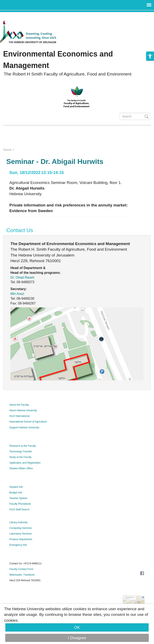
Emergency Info (18, 545)
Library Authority (18, 522)
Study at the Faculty (20, 457)
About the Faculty (19, 405)
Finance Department (21, 539)
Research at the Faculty (23, 446)
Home (7, 150)
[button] (150, 56)
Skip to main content (18, 15)
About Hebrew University (23, 410)
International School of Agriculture (28, 422)
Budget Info (16, 493)
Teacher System (18, 498)
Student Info (16, 487)
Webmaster (16, 575)
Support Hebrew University (24, 428)
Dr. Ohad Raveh (22, 277)
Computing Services (21, 528)
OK (77, 627)
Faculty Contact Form (21, 569)
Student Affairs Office (21, 468)
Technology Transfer (21, 452)
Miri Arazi (17, 294)
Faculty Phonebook (20, 504)
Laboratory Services (21, 534)
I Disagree (77, 638)
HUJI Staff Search (19, 509)
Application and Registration (25, 463)
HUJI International (19, 416)
